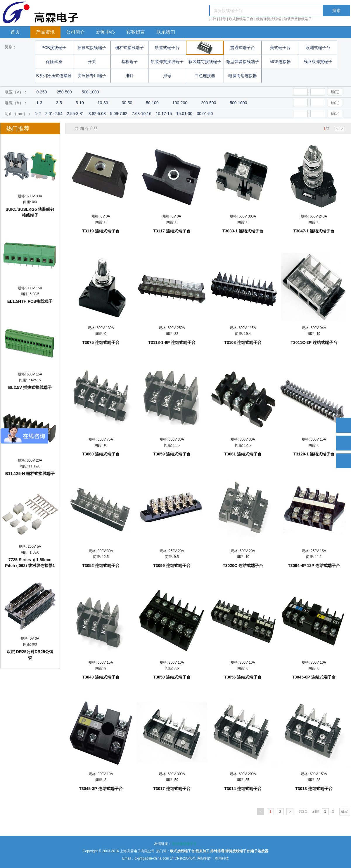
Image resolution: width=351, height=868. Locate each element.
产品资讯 (45, 32)
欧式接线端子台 (241, 19)
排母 (222, 19)
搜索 (336, 11)
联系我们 (166, 32)
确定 (335, 92)
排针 (213, 19)
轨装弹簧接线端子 (298, 19)
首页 (15, 32)
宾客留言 (136, 32)
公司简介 (75, 32)
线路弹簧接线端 (269, 19)
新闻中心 (106, 32)
